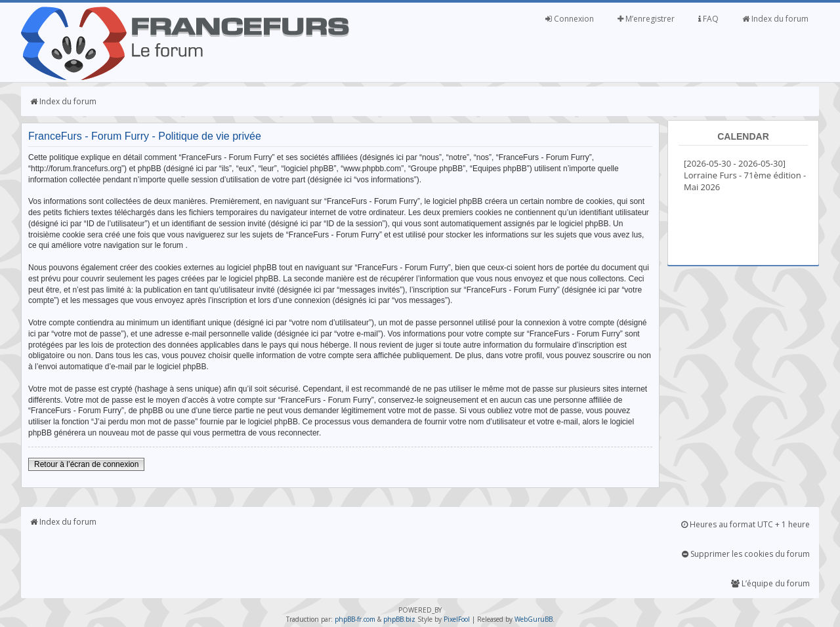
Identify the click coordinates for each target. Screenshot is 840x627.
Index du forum (775, 19)
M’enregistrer (646, 19)
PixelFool (457, 619)
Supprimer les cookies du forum (746, 554)
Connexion (570, 19)
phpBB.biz (399, 619)
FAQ (708, 19)
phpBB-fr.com (355, 619)
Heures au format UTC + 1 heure (745, 524)
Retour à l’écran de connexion (86, 464)
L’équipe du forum (770, 583)
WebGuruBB (534, 619)
